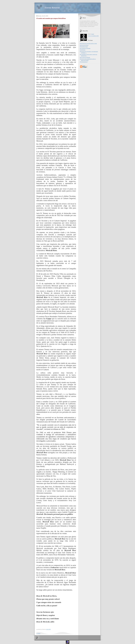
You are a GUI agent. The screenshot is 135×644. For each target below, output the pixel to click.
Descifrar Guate (84, 47)
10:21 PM (48, 629)
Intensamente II (84, 62)
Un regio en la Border (86, 57)
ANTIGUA (83, 50)
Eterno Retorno (52, 8)
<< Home (38, 633)
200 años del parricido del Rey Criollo (89, 44)
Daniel (93, 34)
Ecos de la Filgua (85, 45)
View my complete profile (93, 36)
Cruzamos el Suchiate (86, 48)
